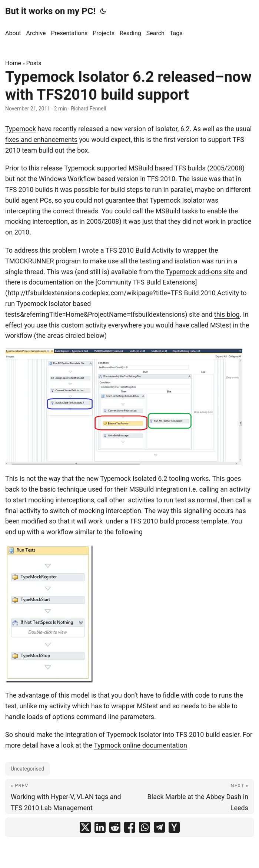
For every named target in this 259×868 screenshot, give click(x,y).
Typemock (21, 129)
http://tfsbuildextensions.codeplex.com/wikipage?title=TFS (95, 293)
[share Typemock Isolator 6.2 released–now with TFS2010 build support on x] (85, 827)
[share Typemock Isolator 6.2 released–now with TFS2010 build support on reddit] (115, 827)
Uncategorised (27, 769)
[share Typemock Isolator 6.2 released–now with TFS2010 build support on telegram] (159, 827)
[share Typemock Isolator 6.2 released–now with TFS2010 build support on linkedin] (100, 827)
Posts (34, 63)
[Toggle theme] (103, 11)
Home (13, 63)
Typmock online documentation (140, 745)
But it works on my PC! (50, 11)
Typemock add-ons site (200, 272)
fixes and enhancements (41, 139)
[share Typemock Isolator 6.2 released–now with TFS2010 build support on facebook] (130, 827)
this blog (227, 314)
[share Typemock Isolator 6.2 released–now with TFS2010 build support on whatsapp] (145, 827)
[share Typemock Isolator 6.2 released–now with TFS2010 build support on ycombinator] (174, 827)
